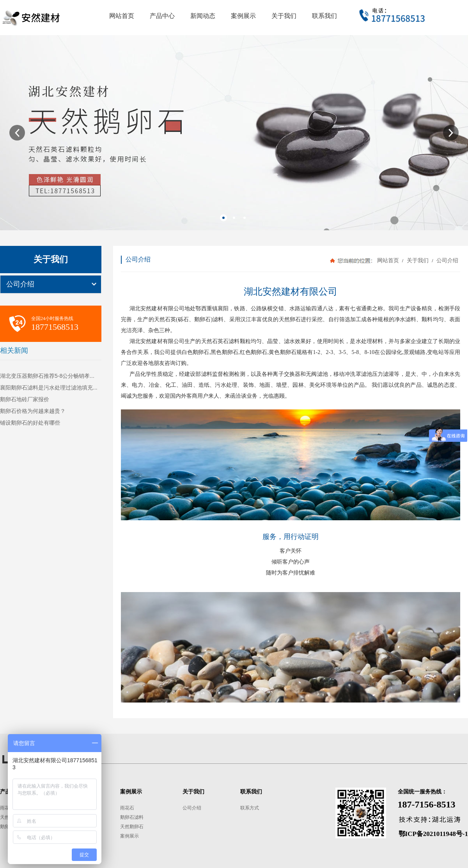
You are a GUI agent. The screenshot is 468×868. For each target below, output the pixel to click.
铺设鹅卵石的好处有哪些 (30, 423)
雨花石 (7, 808)
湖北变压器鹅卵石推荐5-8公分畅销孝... (47, 376)
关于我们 (417, 261)
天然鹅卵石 (132, 827)
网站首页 (388, 261)
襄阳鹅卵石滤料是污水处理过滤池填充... (49, 388)
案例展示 (129, 836)
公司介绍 (20, 284)
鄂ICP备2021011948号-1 (433, 834)
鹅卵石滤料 (132, 817)
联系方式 (250, 808)
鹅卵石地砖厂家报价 (25, 399)
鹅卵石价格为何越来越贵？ (33, 411)
